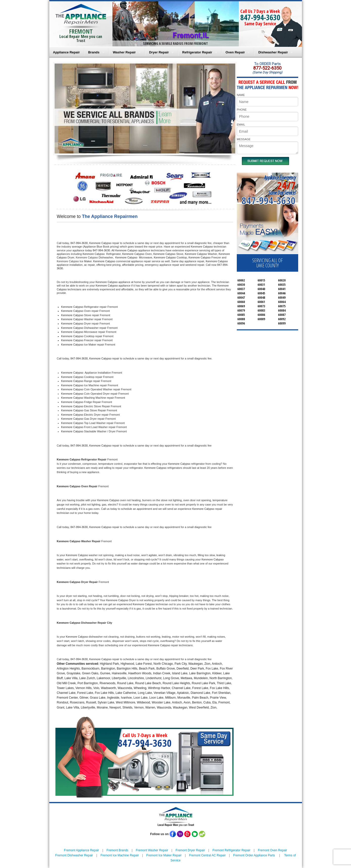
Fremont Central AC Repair (207, 855)
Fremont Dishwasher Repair (74, 855)
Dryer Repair (159, 52)
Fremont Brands (118, 850)
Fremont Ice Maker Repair (164, 855)
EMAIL (241, 125)
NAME (241, 95)
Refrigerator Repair (197, 52)
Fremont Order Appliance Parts (254, 855)
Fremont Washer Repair (152, 850)
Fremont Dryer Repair (190, 850)
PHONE (242, 110)
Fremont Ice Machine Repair (120, 855)
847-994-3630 (260, 17)
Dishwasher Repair (273, 52)
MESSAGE (244, 139)
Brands (94, 52)
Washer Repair (124, 52)
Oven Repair (235, 52)
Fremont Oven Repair (273, 850)
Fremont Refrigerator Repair (231, 850)
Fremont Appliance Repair (81, 850)
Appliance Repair (66, 52)
